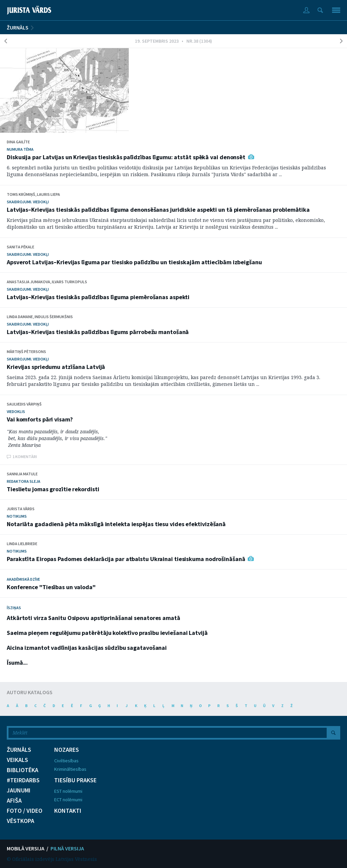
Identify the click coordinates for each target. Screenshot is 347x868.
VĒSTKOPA (21, 821)
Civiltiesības (66, 761)
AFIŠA (14, 801)
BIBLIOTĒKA (23, 770)
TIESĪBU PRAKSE (75, 780)
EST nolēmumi (68, 791)
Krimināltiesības (70, 769)
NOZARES (67, 750)
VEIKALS (17, 760)
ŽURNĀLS (18, 27)
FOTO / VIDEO (25, 811)
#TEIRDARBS (23, 780)
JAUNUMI (19, 790)
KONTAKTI (68, 811)
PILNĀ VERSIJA (67, 848)
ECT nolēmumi (68, 800)
